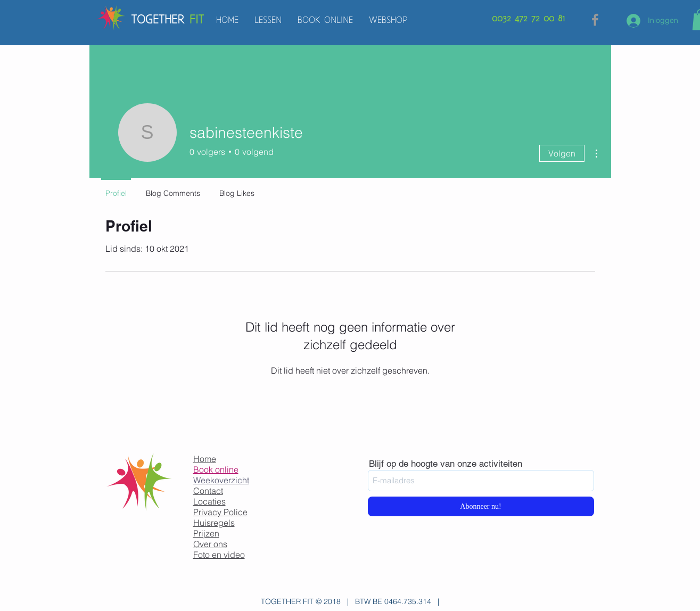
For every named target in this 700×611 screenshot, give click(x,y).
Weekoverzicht (221, 480)
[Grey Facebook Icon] (595, 20)
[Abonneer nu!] (481, 506)
